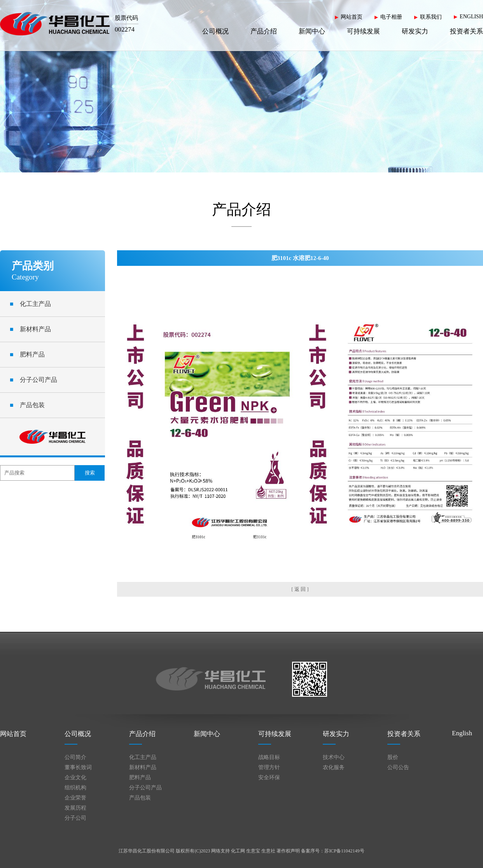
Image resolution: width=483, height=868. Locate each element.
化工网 (238, 851)
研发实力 (415, 31)
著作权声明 (288, 851)
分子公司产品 (33, 380)
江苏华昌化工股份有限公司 (147, 851)
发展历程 (75, 808)
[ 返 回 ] (300, 589)
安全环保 (269, 778)
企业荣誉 (75, 798)
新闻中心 (312, 31)
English (462, 733)
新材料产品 (30, 329)
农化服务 (334, 767)
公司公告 (398, 767)
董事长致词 (78, 767)
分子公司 (75, 818)
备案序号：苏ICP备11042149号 (332, 851)
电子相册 (391, 17)
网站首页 (352, 17)
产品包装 (27, 405)
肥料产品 (27, 354)
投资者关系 (466, 31)
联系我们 (431, 17)
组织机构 (75, 788)
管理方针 (269, 767)
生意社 (268, 851)
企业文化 (75, 778)
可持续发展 (363, 31)
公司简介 (75, 757)
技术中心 (334, 757)
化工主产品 (30, 304)
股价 (393, 757)
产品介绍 (264, 31)
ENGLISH (471, 17)
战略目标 (269, 757)
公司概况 (215, 31)
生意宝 (253, 851)
